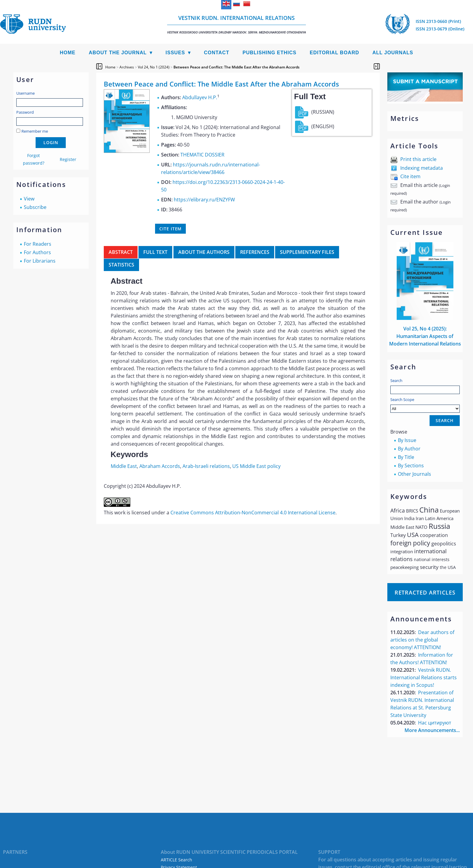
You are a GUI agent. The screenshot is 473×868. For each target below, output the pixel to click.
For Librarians (40, 261)
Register (68, 159)
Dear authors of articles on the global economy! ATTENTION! (422, 640)
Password (25, 112)
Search (396, 380)
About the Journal (118, 53)
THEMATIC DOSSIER (202, 155)
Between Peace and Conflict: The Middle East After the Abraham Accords (237, 67)
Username (25, 93)
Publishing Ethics (270, 53)
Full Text (155, 252)
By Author (409, 449)
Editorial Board (335, 53)
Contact (217, 53)
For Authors (37, 252)
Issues (175, 53)
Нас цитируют (435, 723)
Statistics (121, 265)
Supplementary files (307, 252)
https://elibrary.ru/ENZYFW (204, 200)
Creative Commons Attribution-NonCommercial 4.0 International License (253, 513)
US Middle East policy (256, 466)
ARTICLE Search (176, 860)
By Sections (411, 466)
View (29, 199)
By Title (406, 457)
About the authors (204, 252)
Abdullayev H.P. (200, 97)
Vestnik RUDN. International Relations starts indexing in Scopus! (424, 677)
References (255, 252)
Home (68, 53)
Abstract (121, 252)
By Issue (407, 440)
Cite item (410, 176)
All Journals (393, 53)
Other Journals (414, 474)
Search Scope (425, 405)
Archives (127, 67)
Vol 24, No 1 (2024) (154, 67)
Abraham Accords (160, 466)
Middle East (124, 466)
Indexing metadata (422, 168)
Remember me (35, 131)
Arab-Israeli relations (206, 466)
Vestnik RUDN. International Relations (237, 24)
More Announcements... (432, 730)
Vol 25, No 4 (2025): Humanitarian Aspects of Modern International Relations (425, 336)
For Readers (38, 244)
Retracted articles (425, 592)
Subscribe (35, 207)
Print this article (418, 159)
